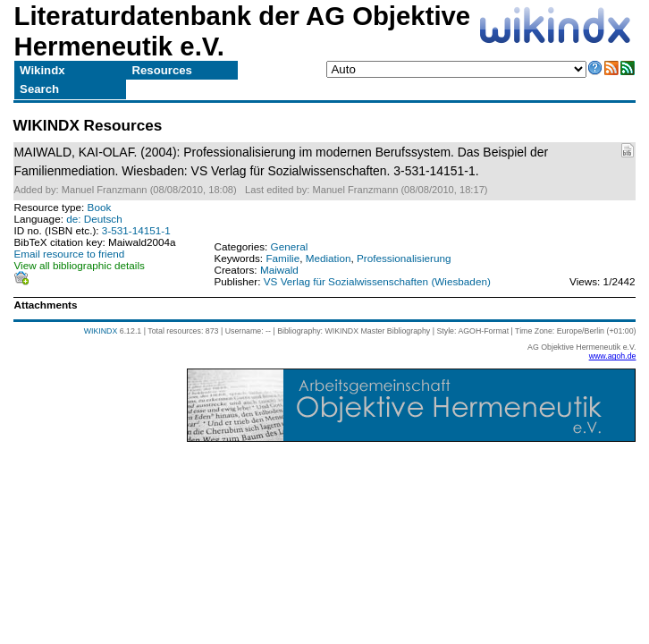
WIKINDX (101, 331)
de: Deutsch (94, 219)
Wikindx (42, 70)
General (290, 246)
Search (39, 89)
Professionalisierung (404, 258)
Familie (282, 258)
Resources (162, 70)
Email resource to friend (70, 254)
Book (100, 207)
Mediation (329, 258)
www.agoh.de (613, 356)
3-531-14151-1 (136, 230)
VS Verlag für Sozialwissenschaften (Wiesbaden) (377, 281)
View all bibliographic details (80, 265)
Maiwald (279, 270)
